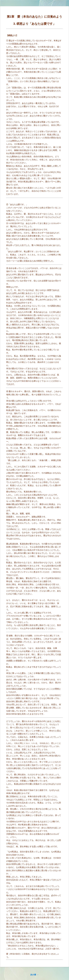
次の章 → (34, 975)
